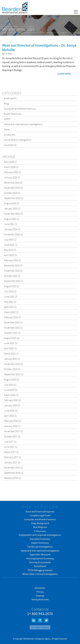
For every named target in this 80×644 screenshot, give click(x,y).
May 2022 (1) (10, 302)
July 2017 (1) (10, 442)
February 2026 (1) (13, 172)
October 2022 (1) (12, 276)
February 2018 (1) (13, 421)
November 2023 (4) (13, 234)
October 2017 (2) (12, 436)
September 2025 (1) (14, 198)
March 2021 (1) (11, 354)
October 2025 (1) (12, 193)
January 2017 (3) (12, 462)
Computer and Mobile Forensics (20, 109)
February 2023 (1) (13, 260)
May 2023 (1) (10, 250)
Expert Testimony (13, 114)
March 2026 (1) (11, 167)
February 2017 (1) (13, 457)
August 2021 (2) (12, 338)
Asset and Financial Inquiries (40, 511)
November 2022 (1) (13, 271)
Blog (6, 103)
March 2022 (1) (11, 312)
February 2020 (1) (13, 400)
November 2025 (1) (13, 188)
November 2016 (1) (13, 468)
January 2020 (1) (12, 405)
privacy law (10, 135)
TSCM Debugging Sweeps (40, 570)
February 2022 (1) (13, 317)
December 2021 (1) (13, 322)
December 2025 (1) (13, 183)
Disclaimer (40, 588)
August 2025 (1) (12, 203)
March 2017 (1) (11, 452)
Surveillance (10, 145)
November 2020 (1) (13, 364)
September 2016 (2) (14, 473)
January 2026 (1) (12, 177)
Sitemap (40, 596)
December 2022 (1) (13, 265)
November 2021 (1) (13, 328)
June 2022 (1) (11, 297)
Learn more (64, 74)
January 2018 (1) (12, 426)
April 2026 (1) (10, 162)
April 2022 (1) (10, 307)
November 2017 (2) (13, 431)
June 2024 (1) (11, 224)
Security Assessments (40, 562)
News (7, 129)
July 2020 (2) (10, 385)
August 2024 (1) (12, 219)
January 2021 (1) (12, 359)
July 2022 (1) (10, 291)
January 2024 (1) (12, 229)
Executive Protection (40, 539)
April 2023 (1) (10, 255)
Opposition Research (40, 554)
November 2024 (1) (13, 214)
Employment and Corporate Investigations (40, 535)
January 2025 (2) (12, 208)
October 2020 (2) (12, 369)
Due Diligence (40, 527)
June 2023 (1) (11, 245)
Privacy (40, 592)
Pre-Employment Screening (40, 558)
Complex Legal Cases (40, 515)
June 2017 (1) (11, 447)
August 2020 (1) (12, 379)
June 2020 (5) (11, 390)
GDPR (7, 119)
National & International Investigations (23, 124)
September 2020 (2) (14, 374)
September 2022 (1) (14, 281)
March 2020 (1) (11, 395)
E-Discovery (40, 531)
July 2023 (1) (10, 240)
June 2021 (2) (11, 343)
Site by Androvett (40, 599)
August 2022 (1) (12, 286)
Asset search (10, 98)
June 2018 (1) (11, 411)
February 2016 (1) (13, 478)
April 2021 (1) (10, 348)
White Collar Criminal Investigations (40, 574)
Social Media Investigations (18, 140)
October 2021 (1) (12, 333)
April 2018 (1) (10, 416)
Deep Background (40, 523)
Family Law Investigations (40, 547)
